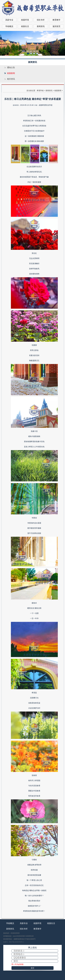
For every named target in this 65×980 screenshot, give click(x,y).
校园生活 (25, 26)
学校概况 (9, 26)
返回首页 (56, 26)
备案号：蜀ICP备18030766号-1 (14, 942)
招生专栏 (41, 20)
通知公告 (11, 67)
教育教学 (56, 20)
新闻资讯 (41, 26)
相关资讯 (11, 79)
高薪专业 (9, 20)
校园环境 (25, 20)
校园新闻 (11, 73)
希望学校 (40, 91)
